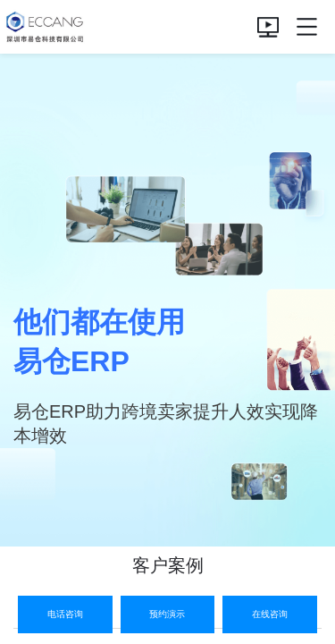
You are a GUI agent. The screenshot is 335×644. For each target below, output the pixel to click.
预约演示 (167, 614)
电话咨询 (65, 614)
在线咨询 (270, 614)
